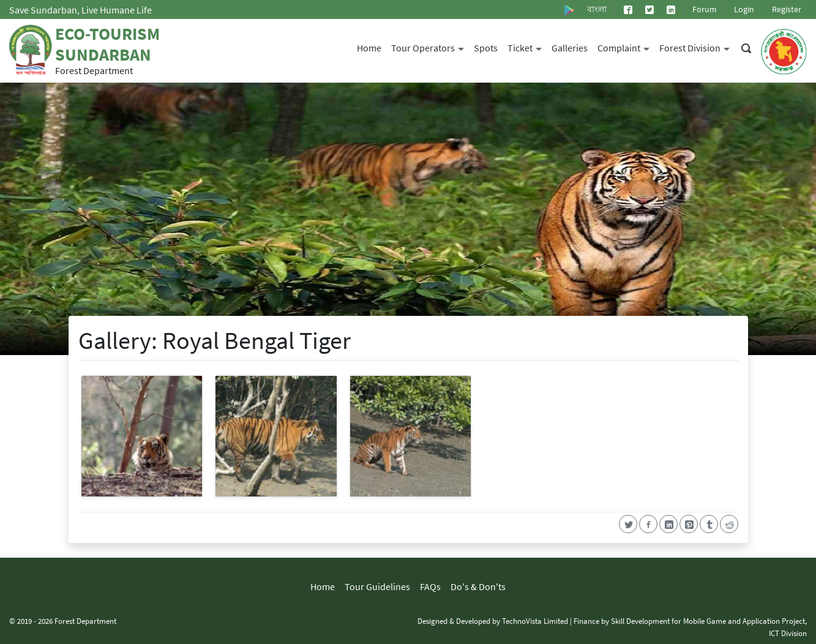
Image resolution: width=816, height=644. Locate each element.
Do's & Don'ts (478, 586)
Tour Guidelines (377, 586)
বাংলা (597, 9)
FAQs (430, 586)
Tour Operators (430, 47)
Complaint (626, 47)
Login (744, 9)
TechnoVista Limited (535, 621)
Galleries (570, 48)
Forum (705, 9)
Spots (486, 48)
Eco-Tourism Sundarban (107, 44)
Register (787, 9)
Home (369, 48)
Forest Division (697, 47)
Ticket (527, 47)
